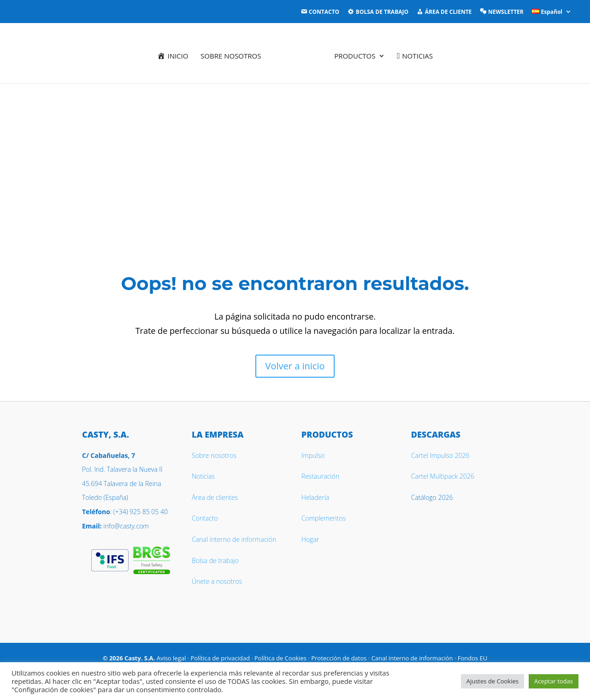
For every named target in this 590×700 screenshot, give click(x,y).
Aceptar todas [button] (554, 681)
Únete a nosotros (217, 581)
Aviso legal (171, 658)
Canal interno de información (234, 539)
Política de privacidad (220, 658)
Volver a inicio (295, 366)
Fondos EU (473, 658)
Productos (353, 55)
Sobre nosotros (233, 55)
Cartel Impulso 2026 (440, 455)
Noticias (203, 476)
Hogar (310, 539)
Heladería (315, 497)
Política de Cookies (280, 658)
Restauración (320, 476)
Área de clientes (215, 497)
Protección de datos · (341, 658)
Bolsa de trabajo (215, 561)
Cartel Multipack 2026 (443, 476)
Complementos (324, 518)
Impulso (313, 455)
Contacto (205, 518)
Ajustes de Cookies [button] (493, 681)
